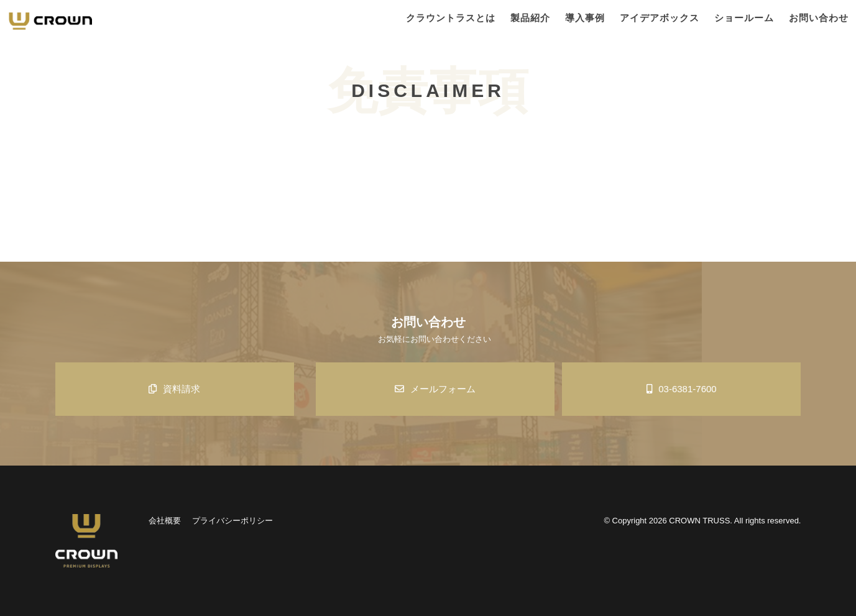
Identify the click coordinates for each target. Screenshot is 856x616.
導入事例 (585, 18)
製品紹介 (530, 18)
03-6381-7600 (681, 389)
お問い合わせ (819, 18)
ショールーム (744, 18)
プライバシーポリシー (232, 521)
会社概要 (165, 521)
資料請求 (174, 389)
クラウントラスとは (451, 18)
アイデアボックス (660, 18)
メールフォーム (435, 389)
